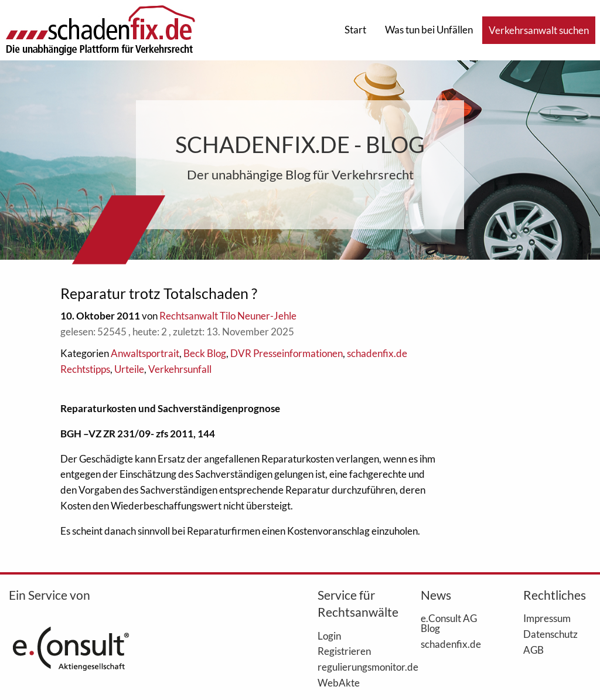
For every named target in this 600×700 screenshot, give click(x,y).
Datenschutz (550, 634)
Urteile (129, 369)
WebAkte (339, 682)
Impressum (547, 618)
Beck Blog (205, 353)
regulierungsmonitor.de (352, 667)
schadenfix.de (451, 644)
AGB (533, 650)
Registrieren (344, 651)
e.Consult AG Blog (449, 623)
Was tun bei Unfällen (429, 30)
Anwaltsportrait (145, 353)
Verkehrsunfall (180, 369)
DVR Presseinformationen (287, 353)
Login (329, 636)
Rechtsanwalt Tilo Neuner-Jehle (228, 316)
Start (355, 30)
